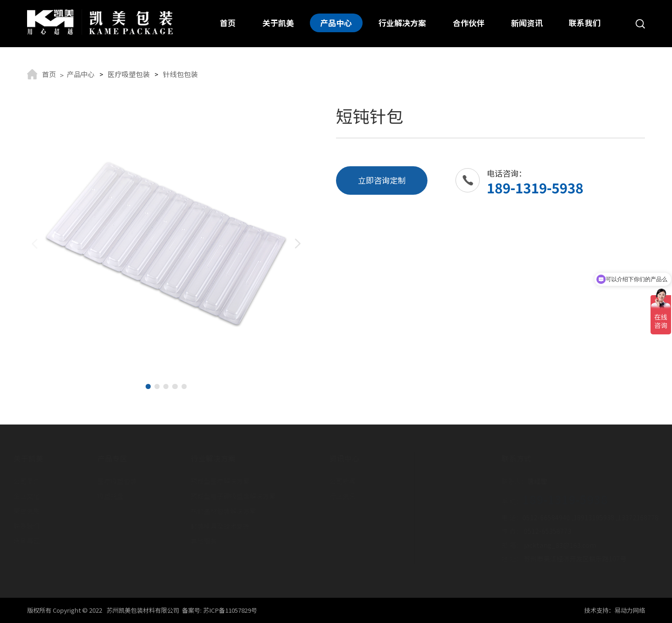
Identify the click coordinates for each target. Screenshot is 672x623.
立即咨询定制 (382, 180)
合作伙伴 (469, 23)
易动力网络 (630, 611)
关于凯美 (278, 23)
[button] (148, 386)
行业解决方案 (402, 23)
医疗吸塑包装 (129, 74)
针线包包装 (180, 74)
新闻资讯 (527, 23)
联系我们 (585, 23)
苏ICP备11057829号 (230, 611)
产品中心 (336, 23)
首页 (228, 23)
